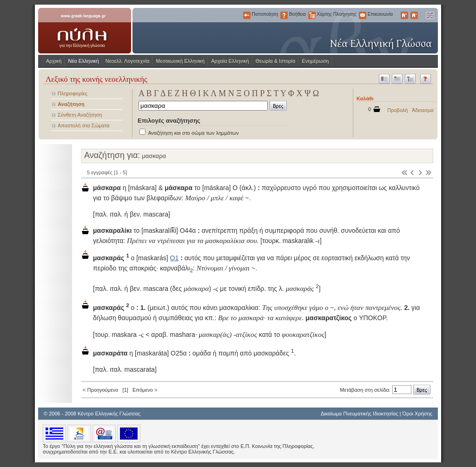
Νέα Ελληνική (83, 61)
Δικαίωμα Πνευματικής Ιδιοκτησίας (360, 414)
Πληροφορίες (73, 93)
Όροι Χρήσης (417, 414)
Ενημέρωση (315, 61)
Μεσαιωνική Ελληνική (180, 61)
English (430, 15)
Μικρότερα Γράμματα (414, 15)
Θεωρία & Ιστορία (276, 61)
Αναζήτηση (71, 104)
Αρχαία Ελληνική (230, 61)
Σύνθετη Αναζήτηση (80, 115)
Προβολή (397, 110)
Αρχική (54, 61)
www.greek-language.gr (85, 31)
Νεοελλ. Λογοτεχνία (128, 61)
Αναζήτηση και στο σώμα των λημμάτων (193, 133)
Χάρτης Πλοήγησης (312, 15)
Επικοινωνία (363, 15)
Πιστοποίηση (247, 15)
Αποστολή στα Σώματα (83, 125)
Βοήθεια (284, 15)
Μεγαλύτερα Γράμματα (404, 15)
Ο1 (175, 258)
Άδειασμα (423, 110)
